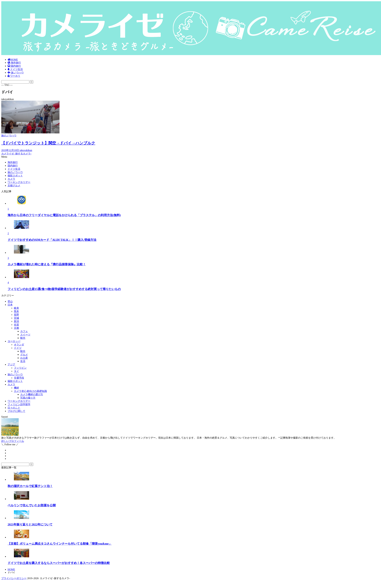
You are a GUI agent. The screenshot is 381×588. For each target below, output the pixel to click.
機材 (16, 388)
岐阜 (16, 308)
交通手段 (19, 378)
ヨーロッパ (14, 341)
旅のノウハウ (15, 374)
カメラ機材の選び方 (32, 394)
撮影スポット (15, 381)
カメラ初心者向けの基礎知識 (30, 391)
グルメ (24, 355)
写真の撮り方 (28, 398)
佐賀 (16, 325)
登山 (10, 301)
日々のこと (14, 408)
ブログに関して (16, 411)
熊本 (16, 311)
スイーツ (25, 335)
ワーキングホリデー (19, 401)
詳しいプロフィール (13, 441)
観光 (23, 338)
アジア (11, 364)
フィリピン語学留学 (19, 404)
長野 (16, 315)
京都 (16, 328)
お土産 (24, 358)
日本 (10, 305)
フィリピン (20, 368)
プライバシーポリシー (14, 578)
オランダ (19, 345)
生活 (23, 361)
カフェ (24, 331)
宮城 (16, 318)
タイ (16, 371)
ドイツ (18, 348)
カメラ (11, 384)
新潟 (16, 321)
